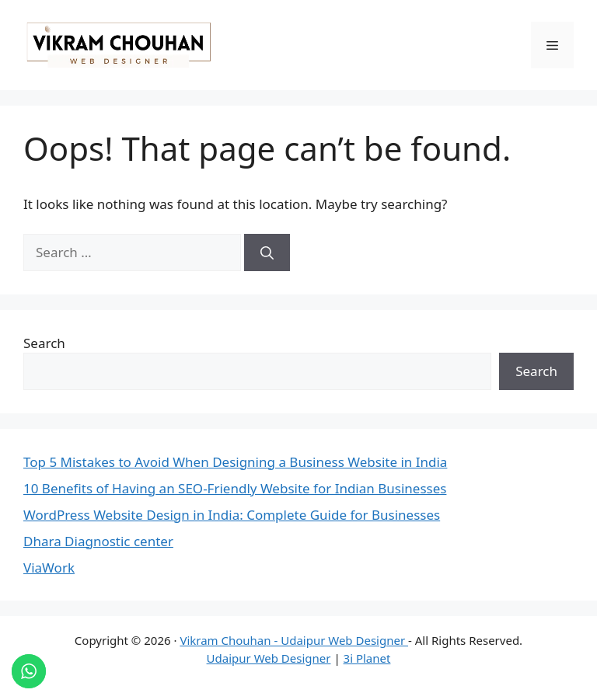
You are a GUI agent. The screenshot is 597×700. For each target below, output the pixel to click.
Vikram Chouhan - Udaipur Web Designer (294, 640)
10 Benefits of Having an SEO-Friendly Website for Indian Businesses (235, 488)
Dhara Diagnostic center (98, 541)
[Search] (267, 252)
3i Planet (367, 658)
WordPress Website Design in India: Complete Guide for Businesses (232, 515)
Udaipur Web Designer (269, 658)
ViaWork (49, 568)
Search (44, 343)
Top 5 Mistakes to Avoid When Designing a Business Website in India (235, 462)
